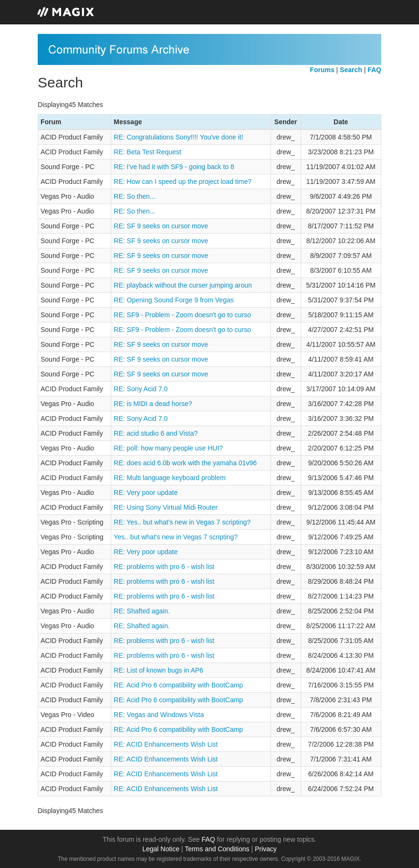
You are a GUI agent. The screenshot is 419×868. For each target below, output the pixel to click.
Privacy (266, 849)
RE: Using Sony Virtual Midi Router (166, 507)
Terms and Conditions (217, 849)
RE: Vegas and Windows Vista (159, 715)
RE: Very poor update (146, 493)
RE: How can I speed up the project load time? (183, 182)
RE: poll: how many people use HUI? (168, 448)
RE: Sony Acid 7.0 (141, 389)
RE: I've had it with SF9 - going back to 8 (174, 167)
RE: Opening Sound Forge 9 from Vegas (173, 300)
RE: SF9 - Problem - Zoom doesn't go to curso (182, 315)
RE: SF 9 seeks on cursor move (161, 226)
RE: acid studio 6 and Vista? (156, 433)
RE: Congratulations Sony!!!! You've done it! (178, 137)
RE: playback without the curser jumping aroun (183, 285)
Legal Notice (161, 849)
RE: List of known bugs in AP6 (158, 670)
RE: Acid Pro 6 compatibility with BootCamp (178, 685)
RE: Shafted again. (142, 611)
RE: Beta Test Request (147, 152)
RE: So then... (134, 196)
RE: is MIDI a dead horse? (153, 404)
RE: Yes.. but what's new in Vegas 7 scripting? (182, 522)
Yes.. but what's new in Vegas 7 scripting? (176, 537)
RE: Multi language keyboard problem (169, 478)
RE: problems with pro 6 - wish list (164, 567)
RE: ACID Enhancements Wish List (166, 744)
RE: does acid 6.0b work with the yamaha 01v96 (185, 463)
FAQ (209, 839)
